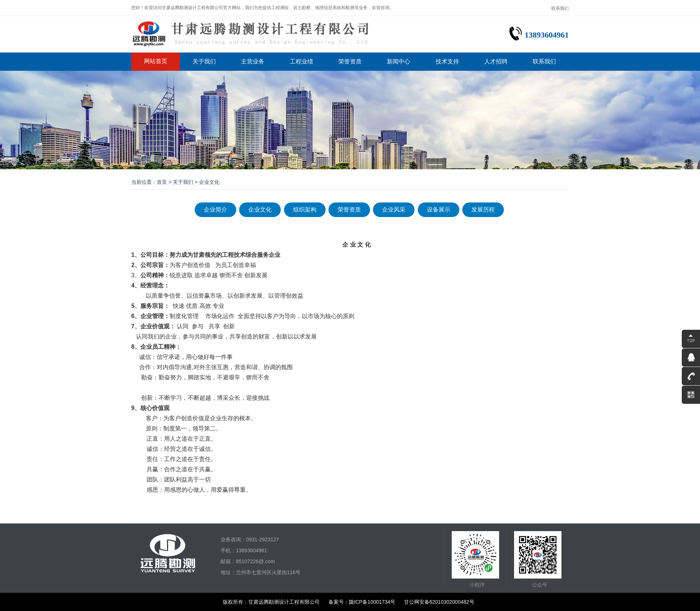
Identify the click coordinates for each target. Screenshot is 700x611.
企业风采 (394, 210)
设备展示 (439, 210)
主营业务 (253, 61)
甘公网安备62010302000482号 (439, 602)
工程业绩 (302, 61)
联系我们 (560, 8)
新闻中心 (398, 61)
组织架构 (305, 210)
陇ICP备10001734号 (372, 602)
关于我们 (204, 61)
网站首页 (156, 61)
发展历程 (483, 210)
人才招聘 (496, 61)
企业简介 (215, 210)
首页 (162, 182)
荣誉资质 (350, 61)
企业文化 (260, 210)
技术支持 (447, 61)
